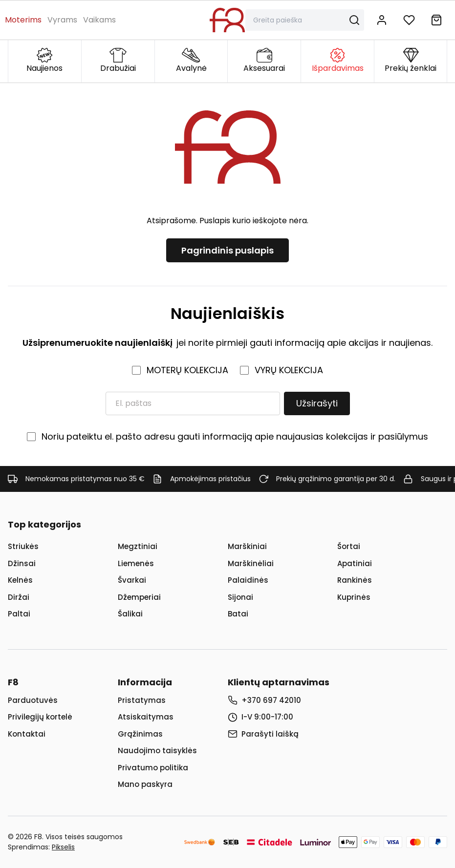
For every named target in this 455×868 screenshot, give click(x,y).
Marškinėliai (251, 563)
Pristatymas (142, 700)
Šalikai (130, 614)
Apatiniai (355, 563)
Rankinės (355, 580)
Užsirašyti (317, 403)
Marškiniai (247, 546)
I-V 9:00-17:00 (267, 717)
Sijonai (240, 597)
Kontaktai (27, 734)
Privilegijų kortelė (40, 717)
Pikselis (63, 847)
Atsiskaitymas (146, 717)
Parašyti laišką (270, 734)
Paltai (19, 614)
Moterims (23, 20)
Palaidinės (248, 580)
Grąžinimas (140, 734)
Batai (238, 614)
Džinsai (22, 563)
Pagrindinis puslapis (227, 250)
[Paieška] (299, 20)
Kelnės (20, 580)
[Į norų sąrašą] (409, 20)
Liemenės (136, 563)
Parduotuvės (33, 700)
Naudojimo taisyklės (157, 751)
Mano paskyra (145, 784)
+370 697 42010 (271, 700)
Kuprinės (354, 597)
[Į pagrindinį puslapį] (227, 20)
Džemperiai (139, 597)
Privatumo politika (153, 768)
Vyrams (62, 20)
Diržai (19, 597)
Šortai (349, 546)
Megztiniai (138, 546)
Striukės (23, 546)
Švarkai (132, 580)
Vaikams (99, 20)
